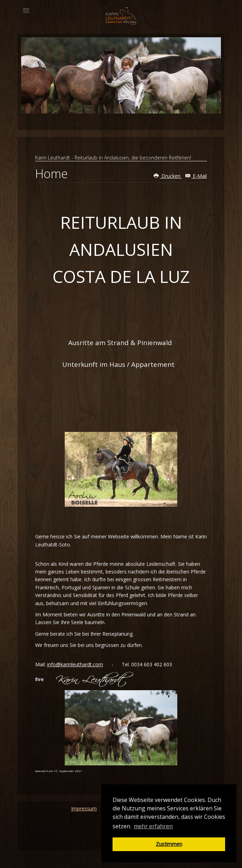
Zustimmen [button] (169, 844)
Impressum (84, 808)
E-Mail (196, 176)
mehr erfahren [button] (153, 826)
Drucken (168, 176)
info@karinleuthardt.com (75, 664)
